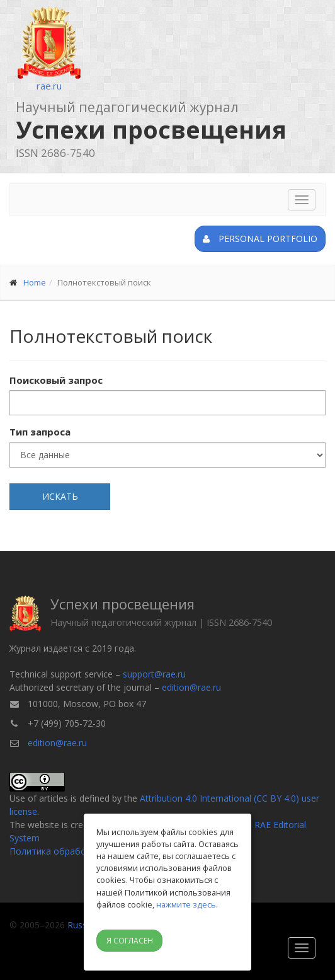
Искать (60, 496)
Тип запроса (40, 432)
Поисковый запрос (56, 380)
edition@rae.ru (191, 687)
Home (35, 282)
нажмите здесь (186, 904)
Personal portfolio (260, 239)
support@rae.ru (154, 674)
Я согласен (130, 941)
